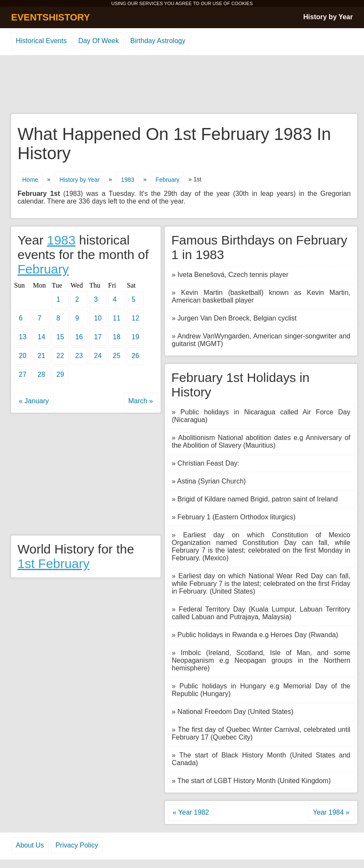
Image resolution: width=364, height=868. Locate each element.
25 (117, 356)
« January (34, 401)
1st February (53, 564)
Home (30, 180)
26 (135, 356)
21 (41, 356)
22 (60, 356)
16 (79, 337)
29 (60, 374)
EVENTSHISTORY (51, 17)
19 (135, 337)
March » (141, 401)
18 (117, 337)
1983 (128, 180)
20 (23, 356)
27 (23, 374)
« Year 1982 (191, 812)
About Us (30, 845)
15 (60, 337)
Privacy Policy (77, 845)
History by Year (328, 17)
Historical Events (41, 41)
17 (98, 337)
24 (98, 356)
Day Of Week (98, 41)
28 (41, 374)
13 (23, 337)
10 (98, 318)
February (167, 180)
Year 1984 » (331, 812)
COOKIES (242, 3)
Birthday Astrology (158, 41)
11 (117, 318)
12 (135, 318)
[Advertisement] (182, 85)
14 (41, 337)
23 (79, 356)
